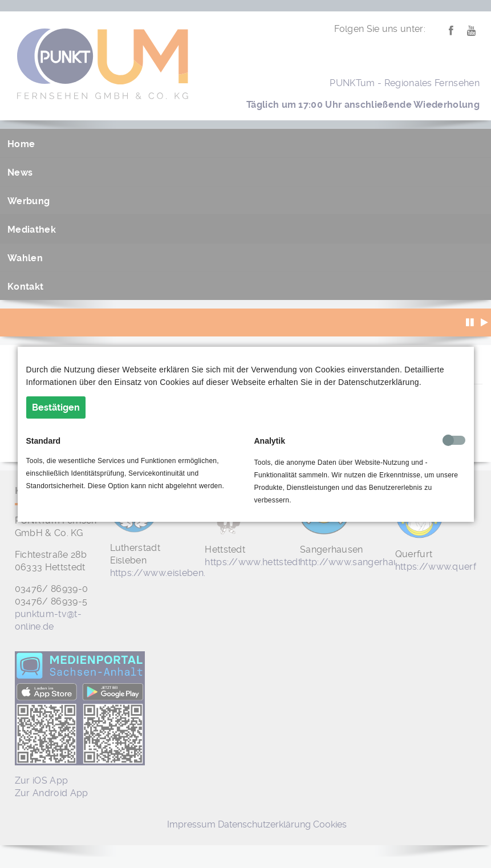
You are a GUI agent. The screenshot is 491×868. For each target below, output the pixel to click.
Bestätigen (56, 407)
